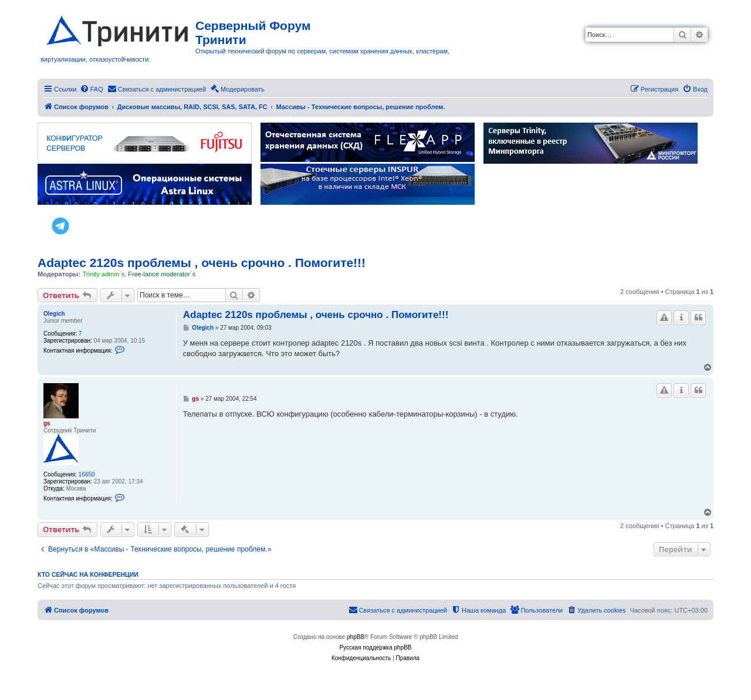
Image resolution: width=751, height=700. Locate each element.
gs (47, 423)
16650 (87, 474)
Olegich (54, 314)
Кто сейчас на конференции (88, 574)
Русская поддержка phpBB (375, 647)
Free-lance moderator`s (162, 274)
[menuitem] (92, 89)
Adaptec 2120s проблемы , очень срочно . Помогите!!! (202, 263)
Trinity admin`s (103, 274)
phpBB (356, 637)
